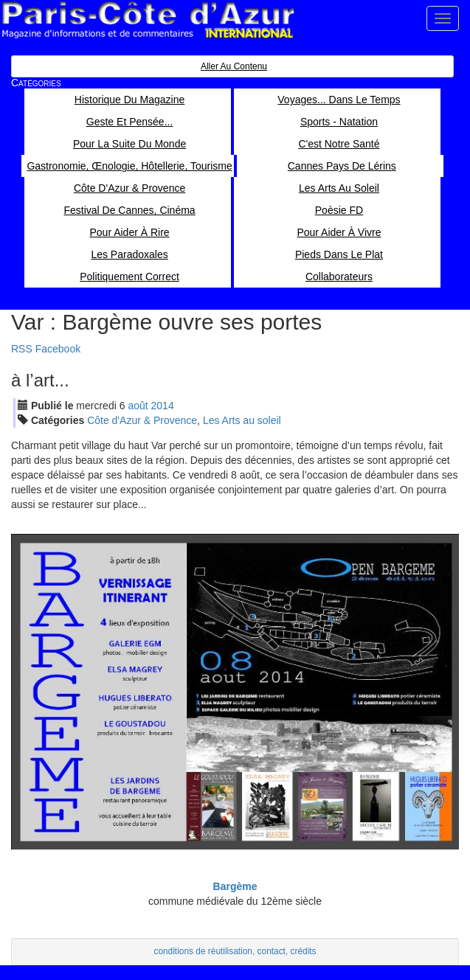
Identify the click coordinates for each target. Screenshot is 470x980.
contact (272, 951)
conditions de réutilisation (203, 951)
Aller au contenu (234, 66)
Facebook (58, 349)
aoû (138, 406)
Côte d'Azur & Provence (142, 420)
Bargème (235, 886)
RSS (22, 349)
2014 (163, 406)
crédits (304, 951)
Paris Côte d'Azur (148, 20)
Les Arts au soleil (242, 420)
